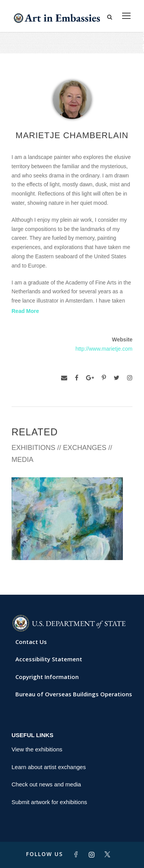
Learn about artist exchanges (49, 767)
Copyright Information (47, 677)
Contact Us (31, 642)
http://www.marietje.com (104, 349)
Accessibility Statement (49, 659)
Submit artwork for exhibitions (49, 802)
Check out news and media (46, 784)
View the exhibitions (37, 749)
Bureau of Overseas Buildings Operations (74, 694)
